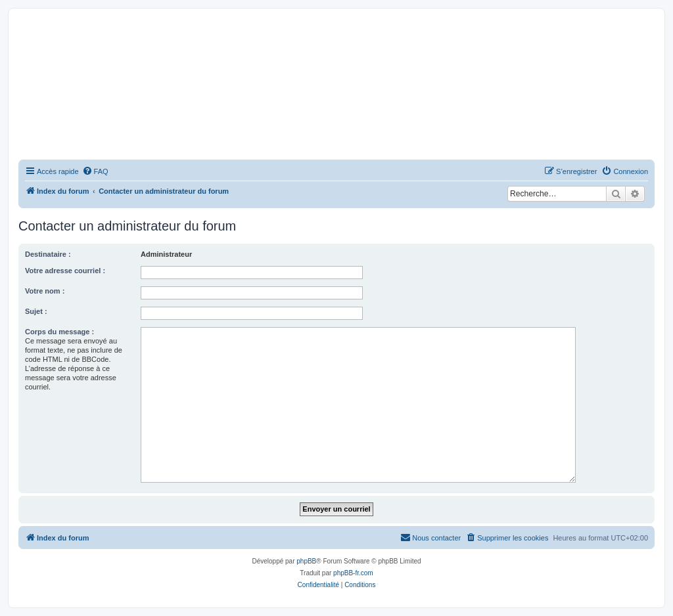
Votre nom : (45, 291)
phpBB (306, 561)
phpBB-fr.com (353, 573)
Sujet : (36, 311)
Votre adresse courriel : (65, 271)
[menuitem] (95, 171)
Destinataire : (48, 254)
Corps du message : (59, 332)
